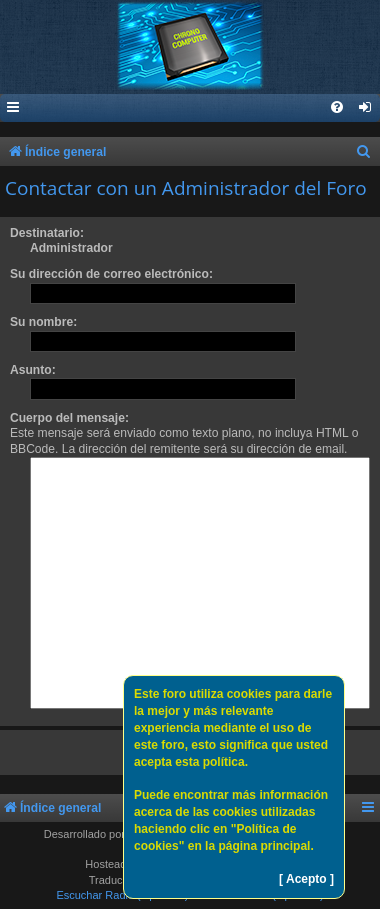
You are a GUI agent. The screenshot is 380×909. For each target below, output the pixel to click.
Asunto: (33, 370)
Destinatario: (47, 233)
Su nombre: (43, 322)
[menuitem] (366, 108)
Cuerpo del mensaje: (69, 418)
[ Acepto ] (306, 879)
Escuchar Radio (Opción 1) (122, 895)
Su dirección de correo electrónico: (111, 274)
